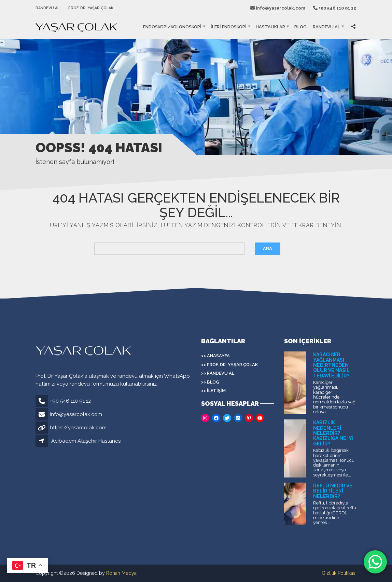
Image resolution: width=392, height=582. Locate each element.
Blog (300, 27)
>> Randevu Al (218, 373)
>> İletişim (213, 391)
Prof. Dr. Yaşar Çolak (91, 8)
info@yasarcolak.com (76, 414)
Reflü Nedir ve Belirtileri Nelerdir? (333, 491)
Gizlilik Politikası (339, 573)
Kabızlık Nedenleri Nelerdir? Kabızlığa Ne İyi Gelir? (333, 433)
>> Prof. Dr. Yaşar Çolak (229, 365)
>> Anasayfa (215, 356)
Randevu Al (47, 8)
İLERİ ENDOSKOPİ (229, 27)
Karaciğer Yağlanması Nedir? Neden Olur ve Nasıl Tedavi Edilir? (331, 365)
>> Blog (210, 382)
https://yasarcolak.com (78, 428)
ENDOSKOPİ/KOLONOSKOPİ (172, 27)
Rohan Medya (121, 573)
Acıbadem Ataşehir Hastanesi (86, 441)
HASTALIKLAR (270, 27)
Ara (268, 248)
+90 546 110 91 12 (70, 401)
